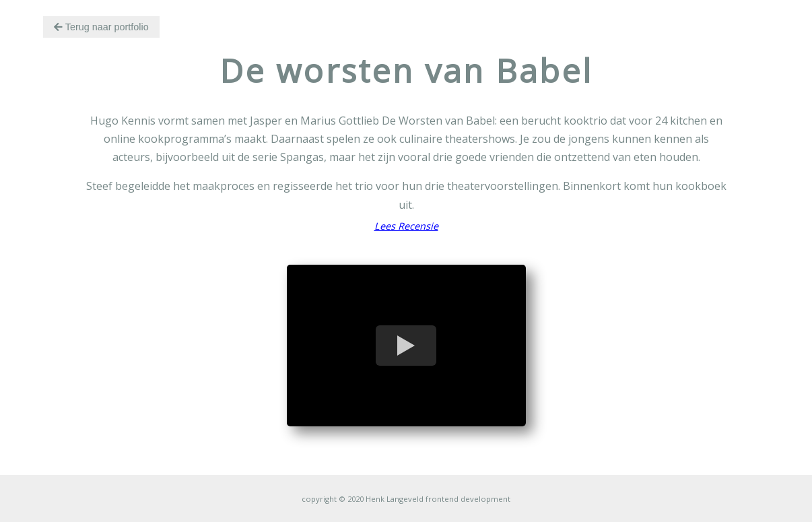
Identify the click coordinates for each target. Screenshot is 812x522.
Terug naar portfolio (101, 27)
